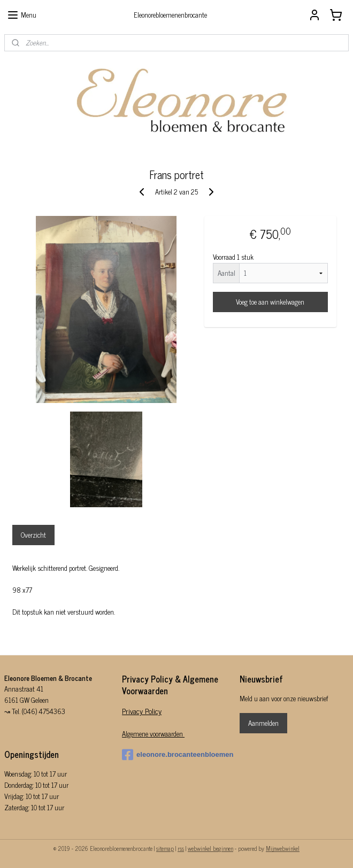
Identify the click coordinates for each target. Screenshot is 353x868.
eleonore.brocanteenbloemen (176, 755)
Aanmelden (263, 723)
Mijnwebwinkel (283, 848)
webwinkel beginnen (210, 848)
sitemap (165, 848)
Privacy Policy (142, 711)
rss (181, 848)
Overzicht (33, 535)
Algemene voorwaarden (153, 734)
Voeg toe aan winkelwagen (270, 302)
